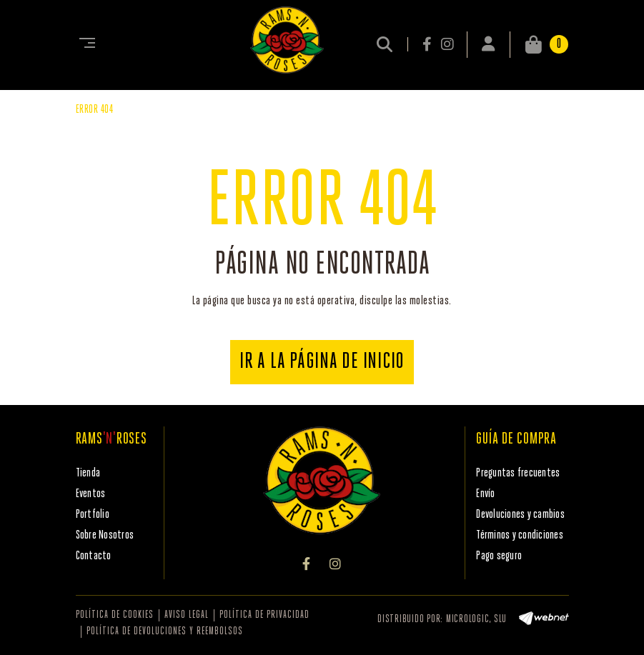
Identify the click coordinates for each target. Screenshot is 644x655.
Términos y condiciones (520, 535)
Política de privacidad (264, 615)
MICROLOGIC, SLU (476, 620)
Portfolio (93, 515)
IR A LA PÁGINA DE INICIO (322, 362)
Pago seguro (499, 556)
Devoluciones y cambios (520, 515)
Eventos (91, 494)
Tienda (88, 473)
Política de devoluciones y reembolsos (165, 632)
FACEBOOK (428, 44)
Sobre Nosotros (105, 535)
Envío (485, 494)
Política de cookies (115, 615)
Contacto (94, 556)
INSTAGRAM (447, 44)
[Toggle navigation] (84, 44)
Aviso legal (187, 615)
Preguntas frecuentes (518, 473)
